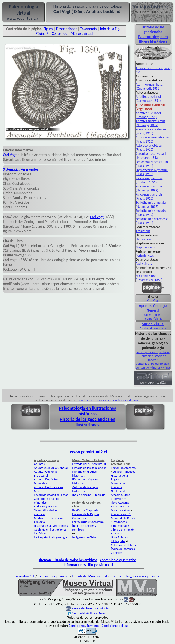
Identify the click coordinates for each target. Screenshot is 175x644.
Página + (42, 33)
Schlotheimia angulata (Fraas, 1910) (151, 213)
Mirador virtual (121, 510)
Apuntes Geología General (153, 308)
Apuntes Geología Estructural (45, 474)
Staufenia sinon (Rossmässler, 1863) (149, 278)
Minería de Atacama (118, 485)
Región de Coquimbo (86, 510)
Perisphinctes (145, 255)
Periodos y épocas (45, 506)
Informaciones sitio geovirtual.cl (88, 565)
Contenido (60, 33)
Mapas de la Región (124, 518)
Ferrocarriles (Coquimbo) (88, 522)
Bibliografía (118, 541)
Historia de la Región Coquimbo (86, 516)
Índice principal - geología (153, 352)
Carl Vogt (10, 155)
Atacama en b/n (121, 514)
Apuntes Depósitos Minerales (46, 481)
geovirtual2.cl (25, 576)
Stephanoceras (146, 247)
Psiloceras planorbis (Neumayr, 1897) (149, 188)
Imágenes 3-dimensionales (120, 524)
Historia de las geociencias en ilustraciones (88, 422)
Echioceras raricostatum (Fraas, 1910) (152, 164)
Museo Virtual (153, 324)
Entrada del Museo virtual (89, 464)
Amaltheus (143, 231)
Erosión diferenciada (153, 328)
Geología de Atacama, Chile (121, 493)
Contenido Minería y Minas (153, 367)
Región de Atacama (123, 468)
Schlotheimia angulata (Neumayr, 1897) (151, 205)
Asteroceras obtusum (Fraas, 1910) (150, 147)
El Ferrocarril (119, 499)
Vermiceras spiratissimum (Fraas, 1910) (153, 131)
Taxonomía (89, 29)
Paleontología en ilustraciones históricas (88, 411)
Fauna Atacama (121, 506)
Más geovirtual (82, 33)
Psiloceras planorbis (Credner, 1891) (149, 180)
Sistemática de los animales (45, 512)
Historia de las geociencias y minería (135, 576)
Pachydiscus (144, 264)
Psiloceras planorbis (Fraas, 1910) (149, 196)
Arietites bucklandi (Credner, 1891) (148, 115)
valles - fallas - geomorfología (153, 317)
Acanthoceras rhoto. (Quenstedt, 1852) (149, 86)
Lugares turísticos (124, 472)
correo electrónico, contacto (90, 609)
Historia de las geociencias (51, 526)
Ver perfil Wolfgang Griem (88, 613)
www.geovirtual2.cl (88, 452)
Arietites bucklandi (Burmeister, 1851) (148, 99)
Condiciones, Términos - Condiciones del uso (108, 400)
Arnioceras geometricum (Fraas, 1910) (152, 139)
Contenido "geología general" (153, 358)
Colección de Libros (123, 545)
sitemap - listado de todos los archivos (68, 560)
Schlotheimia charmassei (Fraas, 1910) (152, 221)
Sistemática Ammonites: (21, 169)
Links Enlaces (119, 537)
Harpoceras (143, 239)
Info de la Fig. (110, 29)
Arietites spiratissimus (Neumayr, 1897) (151, 123)
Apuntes (39, 464)
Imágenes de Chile (84, 537)
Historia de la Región (119, 477)
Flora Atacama (120, 503)
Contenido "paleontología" (153, 364)
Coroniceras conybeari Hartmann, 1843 (151, 156)
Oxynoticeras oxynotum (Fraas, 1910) (152, 172)
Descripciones (67, 29)
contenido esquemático (118, 560)
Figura (48, 29)
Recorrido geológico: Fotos (51, 495)
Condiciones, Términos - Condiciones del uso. (99, 626)
